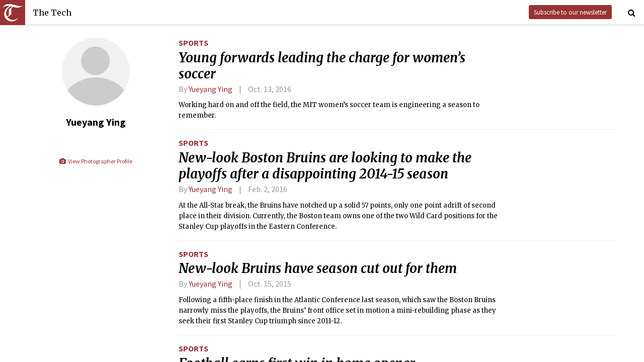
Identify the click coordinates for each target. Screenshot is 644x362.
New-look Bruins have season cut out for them (318, 268)
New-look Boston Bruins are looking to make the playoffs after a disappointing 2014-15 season (325, 166)
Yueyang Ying (211, 89)
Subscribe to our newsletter (570, 12)
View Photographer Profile (95, 161)
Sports (193, 43)
